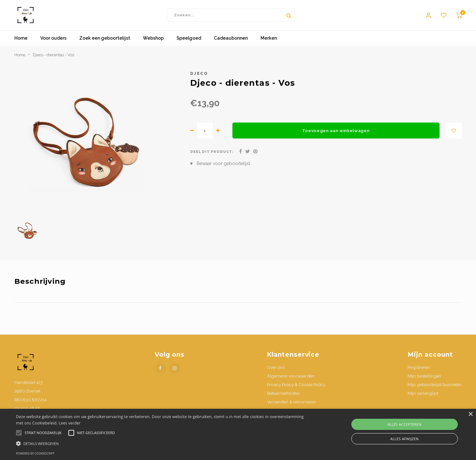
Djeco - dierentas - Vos (54, 60)
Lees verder (70, 423)
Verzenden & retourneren (292, 407)
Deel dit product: (212, 157)
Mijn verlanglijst (423, 398)
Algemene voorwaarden (291, 381)
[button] (160, 443)
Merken (269, 43)
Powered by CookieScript (35, 453)
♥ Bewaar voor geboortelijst (220, 169)
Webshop (153, 43)
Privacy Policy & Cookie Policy (296, 389)
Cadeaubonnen (231, 43)
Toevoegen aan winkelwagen (336, 135)
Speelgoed (189, 43)
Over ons (276, 372)
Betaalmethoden (283, 398)
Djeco (199, 78)
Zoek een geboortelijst (105, 43)
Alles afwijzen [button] (405, 439)
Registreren (419, 372)
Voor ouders (53, 43)
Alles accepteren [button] (405, 424)
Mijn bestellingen (424, 381)
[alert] (238, 434)
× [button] (470, 414)
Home (21, 43)
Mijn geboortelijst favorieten (435, 389)
